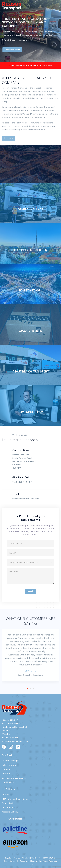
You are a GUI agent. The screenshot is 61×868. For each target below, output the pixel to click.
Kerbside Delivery (10, 812)
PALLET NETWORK (31, 291)
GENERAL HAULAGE (30, 210)
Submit (31, 591)
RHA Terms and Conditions (15, 799)
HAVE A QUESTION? (31, 412)
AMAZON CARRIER (30, 331)
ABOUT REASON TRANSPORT (31, 372)
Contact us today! (12, 50)
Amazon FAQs (9, 807)
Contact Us (7, 794)
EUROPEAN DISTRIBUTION (31, 250)
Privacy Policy (8, 803)
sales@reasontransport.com (26, 498)
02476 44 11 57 (24, 482)
